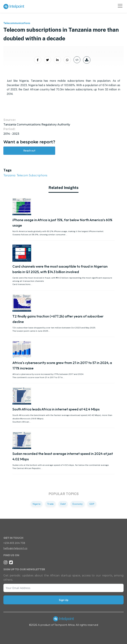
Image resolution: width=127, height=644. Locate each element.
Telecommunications (17, 23)
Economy (78, 504)
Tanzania (9, 175)
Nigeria (37, 504)
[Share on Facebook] (38, 60)
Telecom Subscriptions (32, 175)
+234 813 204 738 (14, 543)
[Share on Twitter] (47, 60)
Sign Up (64, 600)
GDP (92, 504)
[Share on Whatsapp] (67, 60)
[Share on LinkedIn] (57, 60)
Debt (63, 504)
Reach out (29, 150)
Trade (50, 504)
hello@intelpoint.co (15, 548)
